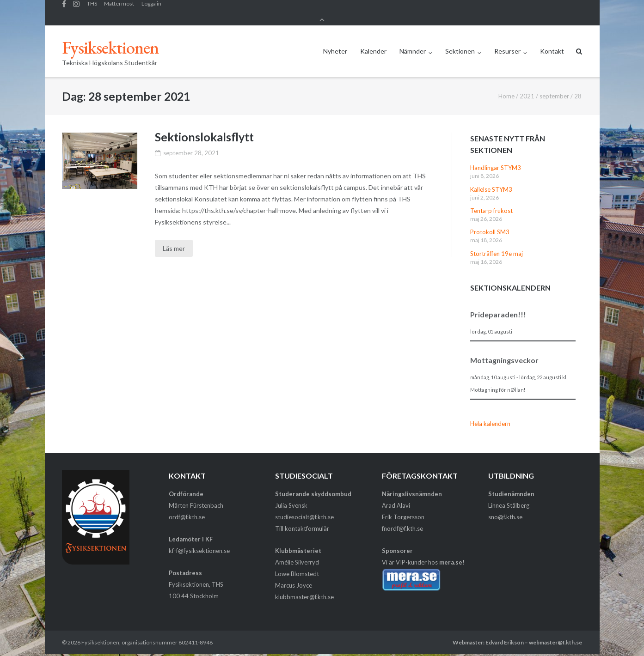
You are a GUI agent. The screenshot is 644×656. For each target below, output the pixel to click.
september (554, 88)
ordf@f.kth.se (187, 509)
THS (92, 9)
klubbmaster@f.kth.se (304, 589)
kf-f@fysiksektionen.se (199, 543)
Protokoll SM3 (490, 224)
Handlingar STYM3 (496, 160)
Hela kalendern (490, 416)
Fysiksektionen (100, 635)
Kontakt (552, 43)
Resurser (507, 43)
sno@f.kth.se (505, 509)
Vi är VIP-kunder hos (423, 554)
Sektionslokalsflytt (204, 129)
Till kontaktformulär (302, 520)
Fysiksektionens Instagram (76, 9)
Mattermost (119, 9)
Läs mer (174, 240)
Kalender (373, 43)
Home (506, 88)
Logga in (151, 9)
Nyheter (335, 43)
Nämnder (413, 43)
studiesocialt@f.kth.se (304, 509)
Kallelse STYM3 (491, 181)
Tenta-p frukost (491, 203)
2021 (527, 88)
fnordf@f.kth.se (402, 520)
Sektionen (460, 43)
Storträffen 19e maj (497, 246)
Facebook (64, 9)
